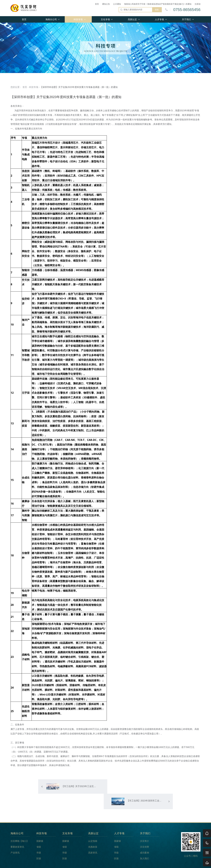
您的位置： (16, 87)
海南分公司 (51, 19)
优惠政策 (93, 833)
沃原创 (198, 4)
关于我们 (186, 19)
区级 (39, 844)
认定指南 (93, 827)
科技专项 (78, 19)
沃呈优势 (144, 833)
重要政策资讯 (17, 833)
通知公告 (106, 4)
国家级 (40, 827)
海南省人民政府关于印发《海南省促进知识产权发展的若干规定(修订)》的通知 (158, 4)
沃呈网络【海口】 (20, 827)
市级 (39, 838)
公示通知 (117, 4)
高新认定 (132, 19)
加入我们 (144, 844)
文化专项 (105, 19)
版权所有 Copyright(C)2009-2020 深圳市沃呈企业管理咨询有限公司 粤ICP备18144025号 (105, 864)
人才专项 (159, 19)
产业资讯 (15, 838)
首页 (97, 4)
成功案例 (144, 838)
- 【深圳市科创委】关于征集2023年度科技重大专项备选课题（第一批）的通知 (78, 87)
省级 (39, 833)
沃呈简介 (144, 827)
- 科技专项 (33, 87)
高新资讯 (93, 838)
